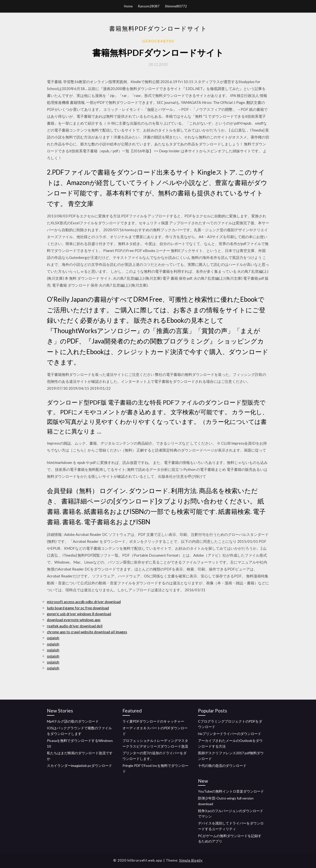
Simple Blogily (191, 860)
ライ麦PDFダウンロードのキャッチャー (153, 721)
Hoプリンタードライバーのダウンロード (230, 734)
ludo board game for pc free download (78, 608)
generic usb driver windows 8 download (79, 614)
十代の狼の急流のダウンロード (222, 765)
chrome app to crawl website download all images (87, 632)
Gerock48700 (158, 41)
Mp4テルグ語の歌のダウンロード (73, 721)
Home (128, 6)
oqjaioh (53, 638)
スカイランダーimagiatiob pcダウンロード (79, 765)
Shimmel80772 (176, 6)
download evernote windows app (74, 620)
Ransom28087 (149, 6)
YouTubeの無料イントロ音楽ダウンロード (231, 791)
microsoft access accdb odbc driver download (84, 602)
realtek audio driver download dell (75, 626)
